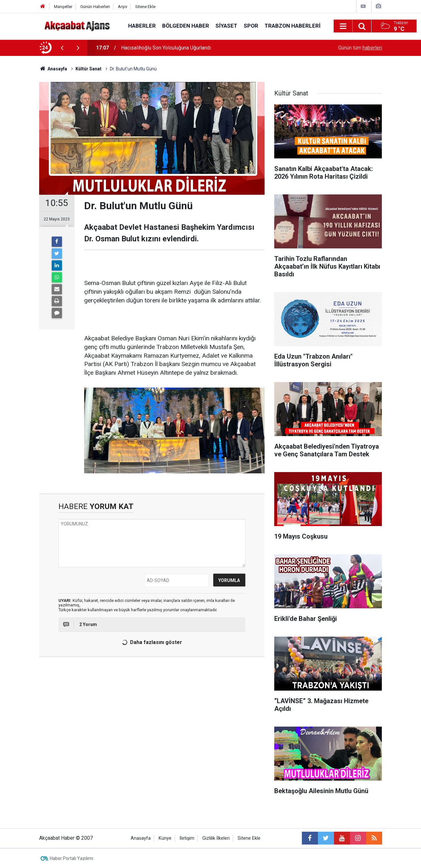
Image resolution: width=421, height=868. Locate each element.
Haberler (142, 26)
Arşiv (123, 7)
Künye (165, 838)
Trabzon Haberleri (293, 26)
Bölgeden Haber (186, 26)
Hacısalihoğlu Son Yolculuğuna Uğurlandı (166, 48)
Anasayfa (141, 838)
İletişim (187, 838)
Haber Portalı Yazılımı (71, 858)
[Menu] (343, 26)
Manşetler (63, 7)
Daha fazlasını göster (151, 642)
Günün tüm (360, 48)
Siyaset (226, 26)
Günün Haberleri (95, 7)
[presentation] (62, 48)
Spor (251, 26)
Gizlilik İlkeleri (216, 838)
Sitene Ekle (145, 7)
